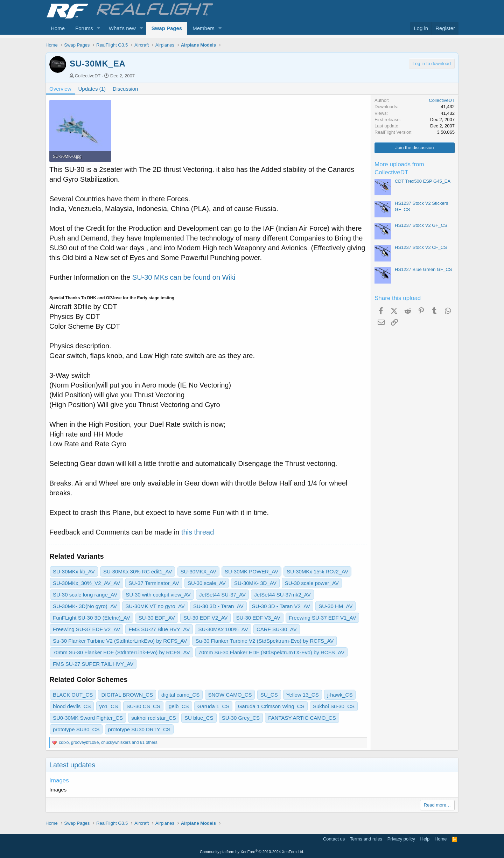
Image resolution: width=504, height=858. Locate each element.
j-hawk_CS (340, 695)
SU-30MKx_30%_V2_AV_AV (86, 583)
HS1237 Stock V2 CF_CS (421, 247)
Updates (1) (92, 89)
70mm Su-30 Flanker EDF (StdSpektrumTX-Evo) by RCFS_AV (271, 652)
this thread (198, 532)
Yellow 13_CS (303, 695)
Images (59, 780)
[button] (99, 28)
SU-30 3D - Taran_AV (218, 606)
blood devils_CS (72, 706)
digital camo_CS (180, 695)
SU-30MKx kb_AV (74, 571)
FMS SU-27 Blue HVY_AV (159, 629)
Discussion (125, 89)
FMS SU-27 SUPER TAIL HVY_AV (93, 664)
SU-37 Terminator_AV (154, 583)
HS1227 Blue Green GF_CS (423, 269)
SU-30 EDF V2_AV (205, 618)
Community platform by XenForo (252, 852)
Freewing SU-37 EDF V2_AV (86, 629)
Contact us (334, 839)
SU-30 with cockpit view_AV (158, 595)
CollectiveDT (88, 76)
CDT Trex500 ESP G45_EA (423, 181)
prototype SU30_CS (76, 729)
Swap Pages (167, 28)
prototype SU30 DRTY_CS (139, 729)
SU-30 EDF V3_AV (258, 618)
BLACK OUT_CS (73, 695)
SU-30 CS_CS (143, 706)
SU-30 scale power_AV (312, 583)
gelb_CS (179, 706)
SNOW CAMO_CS (230, 695)
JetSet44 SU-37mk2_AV (282, 595)
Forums (84, 28)
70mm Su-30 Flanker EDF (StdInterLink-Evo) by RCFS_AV (121, 652)
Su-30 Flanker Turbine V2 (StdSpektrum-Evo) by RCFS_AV (264, 641)
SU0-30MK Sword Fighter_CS (88, 718)
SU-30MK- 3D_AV (255, 583)
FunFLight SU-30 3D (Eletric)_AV (92, 618)
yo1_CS (109, 706)
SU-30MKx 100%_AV (223, 629)
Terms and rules (366, 839)
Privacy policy (401, 839)
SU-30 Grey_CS (241, 718)
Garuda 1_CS (213, 706)
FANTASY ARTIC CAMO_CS (302, 718)
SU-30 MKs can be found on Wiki (184, 277)
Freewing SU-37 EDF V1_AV (322, 618)
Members (204, 28)
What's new (122, 28)
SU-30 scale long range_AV (85, 595)
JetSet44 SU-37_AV (222, 595)
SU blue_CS (199, 718)
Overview (60, 89)
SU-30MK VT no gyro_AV (155, 606)
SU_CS (269, 695)
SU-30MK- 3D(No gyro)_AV (85, 606)
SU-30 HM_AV (335, 606)
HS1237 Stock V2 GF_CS (421, 225)
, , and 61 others (108, 742)
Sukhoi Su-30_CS (334, 706)
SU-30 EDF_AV (157, 618)
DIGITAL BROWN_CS (127, 695)
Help (425, 839)
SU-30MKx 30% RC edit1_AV (138, 571)
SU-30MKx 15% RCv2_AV (317, 571)
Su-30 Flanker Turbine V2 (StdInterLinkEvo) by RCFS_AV (120, 641)
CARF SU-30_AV (277, 629)
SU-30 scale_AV (207, 583)
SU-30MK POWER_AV (251, 571)
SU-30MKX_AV (198, 571)
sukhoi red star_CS (154, 718)
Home (58, 28)
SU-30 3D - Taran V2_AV (281, 606)
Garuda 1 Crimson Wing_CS (271, 706)
